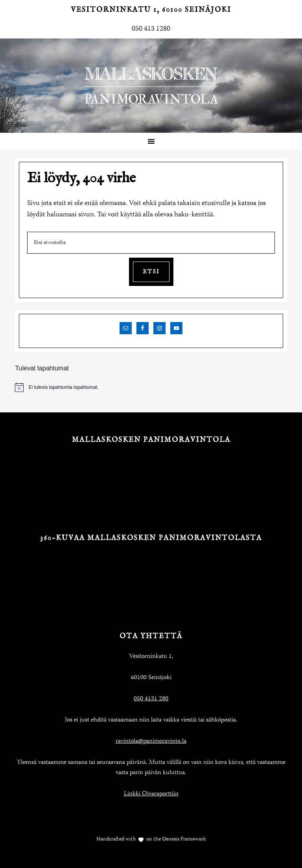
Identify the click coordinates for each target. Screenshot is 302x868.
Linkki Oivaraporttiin (151, 794)
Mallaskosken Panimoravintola (151, 86)
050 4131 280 (151, 699)
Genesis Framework (183, 839)
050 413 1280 (151, 29)
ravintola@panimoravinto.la (151, 742)
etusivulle (216, 203)
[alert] (151, 387)
